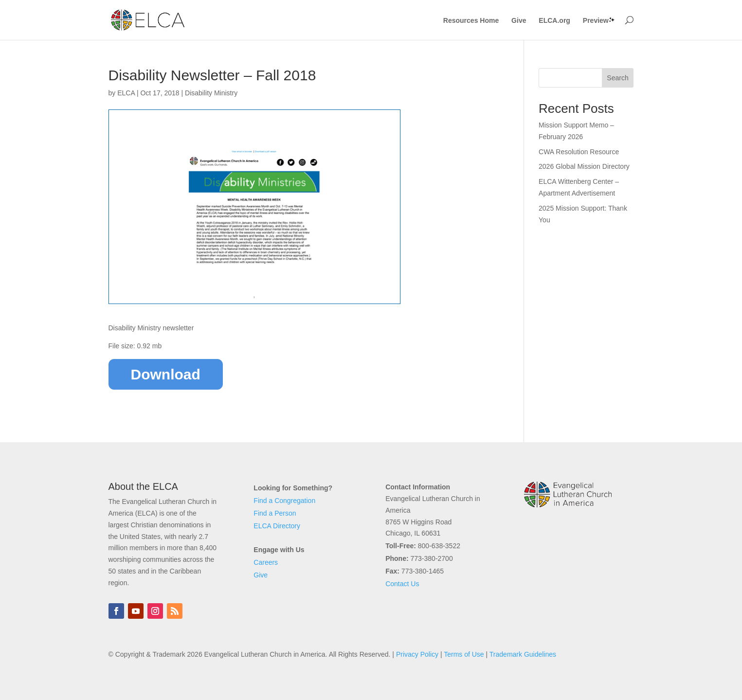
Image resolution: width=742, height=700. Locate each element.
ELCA (126, 93)
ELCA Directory (277, 526)
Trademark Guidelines (523, 654)
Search (617, 78)
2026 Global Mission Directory (584, 166)
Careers (266, 562)
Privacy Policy (417, 654)
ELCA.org (554, 21)
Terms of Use (464, 654)
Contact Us (402, 584)
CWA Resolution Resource (579, 152)
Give (519, 21)
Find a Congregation (284, 501)
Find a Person (275, 513)
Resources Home (471, 21)
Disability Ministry (211, 93)
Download (166, 374)
